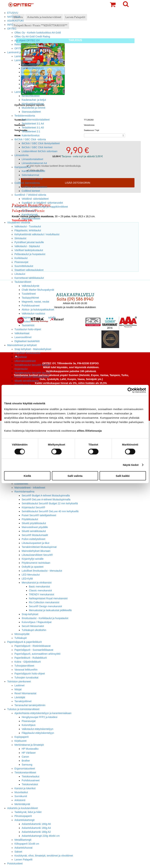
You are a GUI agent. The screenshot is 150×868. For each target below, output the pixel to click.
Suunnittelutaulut (24, 266)
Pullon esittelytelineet (33, 539)
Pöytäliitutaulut (30, 519)
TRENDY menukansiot (42, 594)
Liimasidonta (21, 155)
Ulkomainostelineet (25, 361)
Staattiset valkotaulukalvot (29, 270)
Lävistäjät (20, 697)
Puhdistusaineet (31, 780)
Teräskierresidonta (25, 116)
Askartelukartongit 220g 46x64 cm (41, 836)
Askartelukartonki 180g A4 (36, 828)
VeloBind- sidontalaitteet (35, 199)
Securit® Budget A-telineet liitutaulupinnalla (46, 496)
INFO (10, 25)
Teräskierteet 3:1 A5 (33, 128)
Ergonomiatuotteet (25, 769)
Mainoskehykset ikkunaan (36, 551)
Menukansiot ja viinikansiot (37, 583)
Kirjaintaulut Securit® (33, 507)
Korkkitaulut (21, 258)
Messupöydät (22, 634)
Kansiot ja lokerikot (25, 788)
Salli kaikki (123, 476)
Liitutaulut (20, 274)
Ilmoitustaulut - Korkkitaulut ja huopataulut (45, 618)
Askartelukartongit (24, 820)
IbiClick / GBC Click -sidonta (30, 139)
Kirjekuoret (20, 741)
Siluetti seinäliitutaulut (27, 381)
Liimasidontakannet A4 (34, 163)
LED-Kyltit (27, 579)
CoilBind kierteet (31, 191)
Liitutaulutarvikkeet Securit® (37, 555)
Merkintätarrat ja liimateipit (29, 745)
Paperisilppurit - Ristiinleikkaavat (32, 646)
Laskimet (19, 685)
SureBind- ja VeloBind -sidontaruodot (42, 203)
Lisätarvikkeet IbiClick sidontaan (40, 151)
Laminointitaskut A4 (33, 72)
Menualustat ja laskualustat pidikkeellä (50, 610)
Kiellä (27, 476)
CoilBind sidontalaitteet (34, 187)
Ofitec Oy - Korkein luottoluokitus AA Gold (38, 33)
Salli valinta (75, 476)
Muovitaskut (21, 792)
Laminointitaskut (24, 60)
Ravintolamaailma (24, 492)
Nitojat (18, 689)
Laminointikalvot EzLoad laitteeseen (42, 84)
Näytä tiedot (131, 465)
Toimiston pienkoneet (19, 681)
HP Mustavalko (30, 749)
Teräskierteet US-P (32, 179)
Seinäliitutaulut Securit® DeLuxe (32, 373)
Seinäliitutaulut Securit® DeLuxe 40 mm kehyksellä (50, 511)
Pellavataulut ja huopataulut (30, 254)
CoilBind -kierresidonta (27, 183)
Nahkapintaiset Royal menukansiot (48, 598)
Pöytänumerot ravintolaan (36, 563)
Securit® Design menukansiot (45, 606)
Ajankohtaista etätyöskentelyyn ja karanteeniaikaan (43, 713)
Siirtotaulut (20, 238)
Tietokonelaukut (31, 776)
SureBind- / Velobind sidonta (30, 195)
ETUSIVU (13, 13)
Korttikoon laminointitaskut (36, 80)
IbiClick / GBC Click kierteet (37, 147)
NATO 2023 (14, 17)
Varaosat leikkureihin (26, 670)
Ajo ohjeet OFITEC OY (27, 40)
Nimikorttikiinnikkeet (33, 104)
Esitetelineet (21, 484)
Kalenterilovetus (31, 135)
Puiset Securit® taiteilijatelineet (32, 377)
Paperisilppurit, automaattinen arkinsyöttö (37, 654)
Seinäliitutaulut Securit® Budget (32, 365)
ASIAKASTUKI (15, 21)
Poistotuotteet (15, 864)
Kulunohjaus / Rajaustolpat (37, 622)
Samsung (27, 765)
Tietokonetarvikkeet (25, 772)
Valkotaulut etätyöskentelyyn (37, 729)
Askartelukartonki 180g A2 (36, 832)
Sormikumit (21, 796)
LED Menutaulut (31, 575)
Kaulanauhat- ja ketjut (34, 100)
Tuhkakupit (21, 638)
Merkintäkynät (22, 804)
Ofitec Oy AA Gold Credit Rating (32, 37)
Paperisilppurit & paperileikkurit (24, 642)
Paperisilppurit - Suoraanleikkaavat (34, 650)
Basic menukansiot (39, 587)
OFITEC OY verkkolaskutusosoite (33, 48)
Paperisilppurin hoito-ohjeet (30, 674)
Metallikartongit (23, 840)
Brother (26, 761)
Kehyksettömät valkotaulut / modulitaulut (37, 234)
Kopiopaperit (21, 737)
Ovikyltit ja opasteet (33, 567)
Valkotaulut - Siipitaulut (27, 246)
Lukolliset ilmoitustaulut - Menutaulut (42, 571)
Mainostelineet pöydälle (35, 527)
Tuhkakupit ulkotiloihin (34, 630)
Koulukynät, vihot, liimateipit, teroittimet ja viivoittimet (44, 856)
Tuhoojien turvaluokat (26, 678)
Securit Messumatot (33, 626)
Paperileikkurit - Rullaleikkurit (31, 658)
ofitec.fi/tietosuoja (89, 430)
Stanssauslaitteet (31, 112)
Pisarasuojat (21, 262)
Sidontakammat (30, 175)
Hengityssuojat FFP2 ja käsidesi (40, 717)
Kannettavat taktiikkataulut (29, 278)
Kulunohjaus (29, 725)
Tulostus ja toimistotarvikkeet (23, 709)
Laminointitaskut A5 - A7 (35, 76)
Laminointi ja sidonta (19, 52)
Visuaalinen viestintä (19, 222)
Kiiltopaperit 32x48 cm (27, 844)
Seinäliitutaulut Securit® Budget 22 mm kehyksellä (50, 503)
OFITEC (12, 29)
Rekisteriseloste (23, 44)
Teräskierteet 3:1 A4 (33, 124)
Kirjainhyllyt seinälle (33, 559)
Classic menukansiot (40, 590)
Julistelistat (21, 357)
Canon (25, 757)
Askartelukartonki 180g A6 (36, 824)
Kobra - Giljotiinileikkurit (28, 662)
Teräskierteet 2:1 (31, 131)
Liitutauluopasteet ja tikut (35, 543)
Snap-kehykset (30, 614)
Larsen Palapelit (23, 860)
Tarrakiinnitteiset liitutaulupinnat (39, 547)
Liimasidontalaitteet (32, 159)
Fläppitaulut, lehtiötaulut (28, 230)
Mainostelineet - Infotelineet (30, 488)
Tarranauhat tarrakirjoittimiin (30, 705)
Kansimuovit (29, 211)
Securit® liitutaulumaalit (35, 535)
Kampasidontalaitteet (33, 171)
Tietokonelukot (30, 784)
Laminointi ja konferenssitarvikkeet (34, 92)
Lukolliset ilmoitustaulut (27, 353)
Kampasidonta (22, 167)
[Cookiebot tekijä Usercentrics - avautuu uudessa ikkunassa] (130, 390)
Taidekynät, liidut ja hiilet (28, 812)
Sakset (18, 852)
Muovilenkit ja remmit (33, 108)
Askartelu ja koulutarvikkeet (22, 808)
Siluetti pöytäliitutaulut (34, 523)
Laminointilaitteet (24, 56)
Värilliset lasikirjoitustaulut (29, 250)
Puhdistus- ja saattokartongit (37, 88)
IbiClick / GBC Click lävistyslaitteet (41, 143)
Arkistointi (20, 800)
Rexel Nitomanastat (25, 693)
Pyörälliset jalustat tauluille (29, 242)
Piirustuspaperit (23, 816)
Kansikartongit (30, 215)
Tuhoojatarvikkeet (24, 666)
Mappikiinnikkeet (31, 219)
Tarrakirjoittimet (23, 701)
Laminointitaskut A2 (33, 64)
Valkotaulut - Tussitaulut (28, 226)
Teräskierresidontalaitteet (36, 120)
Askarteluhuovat (23, 848)
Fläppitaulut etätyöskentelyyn (38, 733)
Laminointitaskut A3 (33, 68)
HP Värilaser (29, 753)
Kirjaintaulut (21, 369)
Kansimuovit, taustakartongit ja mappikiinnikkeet (41, 207)
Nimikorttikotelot (31, 96)
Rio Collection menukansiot (44, 602)
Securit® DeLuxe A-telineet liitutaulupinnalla (46, 499)
